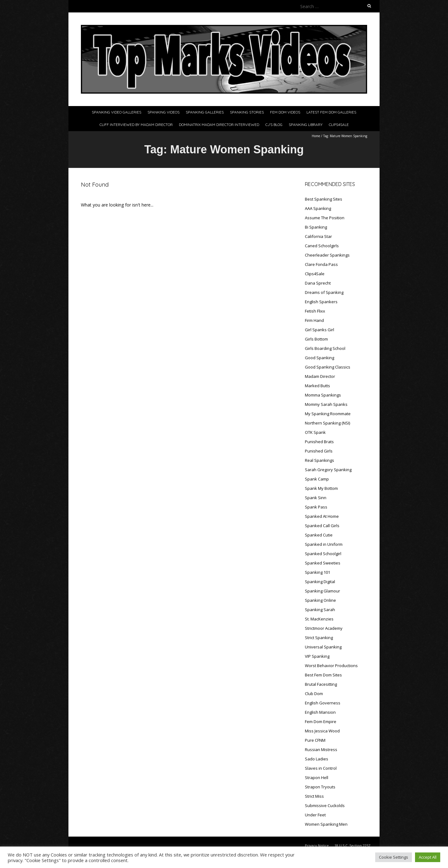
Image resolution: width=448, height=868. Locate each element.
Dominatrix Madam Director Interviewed (219, 125)
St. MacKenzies (319, 619)
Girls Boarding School (325, 348)
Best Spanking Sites (324, 199)
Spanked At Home (322, 516)
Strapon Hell (317, 777)
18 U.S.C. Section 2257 (352, 845)
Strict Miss (314, 796)
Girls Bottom (316, 339)
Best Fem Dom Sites (323, 675)
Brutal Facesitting (321, 684)
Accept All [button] (428, 857)
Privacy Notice (317, 845)
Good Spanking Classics (328, 367)
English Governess (323, 703)
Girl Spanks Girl (320, 330)
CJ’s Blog (274, 125)
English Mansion (320, 712)
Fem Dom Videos (285, 112)
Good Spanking (320, 358)
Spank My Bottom (321, 488)
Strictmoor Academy (324, 628)
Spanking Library (306, 125)
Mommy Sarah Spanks (326, 404)
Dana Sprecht (318, 283)
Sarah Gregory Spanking (328, 470)
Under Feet (315, 815)
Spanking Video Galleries (117, 112)
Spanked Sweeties (323, 563)
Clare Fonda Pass (321, 264)
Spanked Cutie (319, 535)
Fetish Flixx (315, 311)
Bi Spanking (316, 227)
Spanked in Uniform (324, 544)
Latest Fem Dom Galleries (331, 112)
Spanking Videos (163, 112)
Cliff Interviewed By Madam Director (136, 125)
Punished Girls (319, 451)
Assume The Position (325, 218)
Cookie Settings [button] (394, 857)
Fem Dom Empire (321, 722)
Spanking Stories (247, 112)
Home (316, 136)
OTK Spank (315, 432)
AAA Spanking (318, 208)
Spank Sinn (316, 498)
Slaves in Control (321, 768)
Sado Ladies (317, 759)
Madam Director (320, 376)
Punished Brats (319, 442)
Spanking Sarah (320, 610)
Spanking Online (320, 600)
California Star (318, 236)
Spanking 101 (317, 572)
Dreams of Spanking (324, 292)
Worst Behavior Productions (331, 666)
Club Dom (314, 694)
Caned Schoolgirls (322, 246)
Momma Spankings (323, 395)
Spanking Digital (320, 582)
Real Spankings (320, 460)
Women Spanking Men (326, 824)
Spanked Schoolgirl (323, 554)
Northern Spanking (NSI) (327, 423)
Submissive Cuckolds (325, 805)
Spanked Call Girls (322, 526)
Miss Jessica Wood (322, 731)
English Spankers (321, 302)
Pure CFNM (315, 740)
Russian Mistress (321, 750)
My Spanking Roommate (328, 414)
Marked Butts (317, 386)
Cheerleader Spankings (327, 255)
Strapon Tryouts (320, 787)
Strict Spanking (319, 638)
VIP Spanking (317, 656)
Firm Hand (314, 320)
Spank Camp (317, 479)
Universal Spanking (323, 647)
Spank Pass (316, 507)
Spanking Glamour (322, 591)
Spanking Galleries (205, 112)
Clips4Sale (339, 125)
